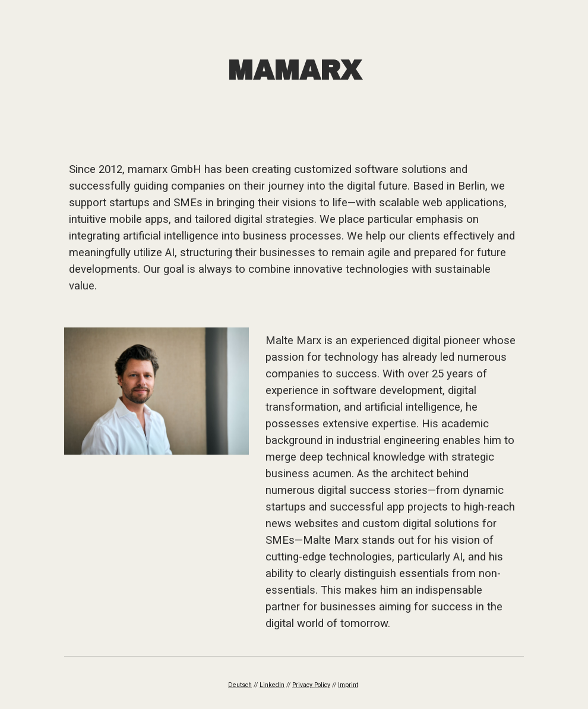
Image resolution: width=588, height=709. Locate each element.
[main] (294, 71)
